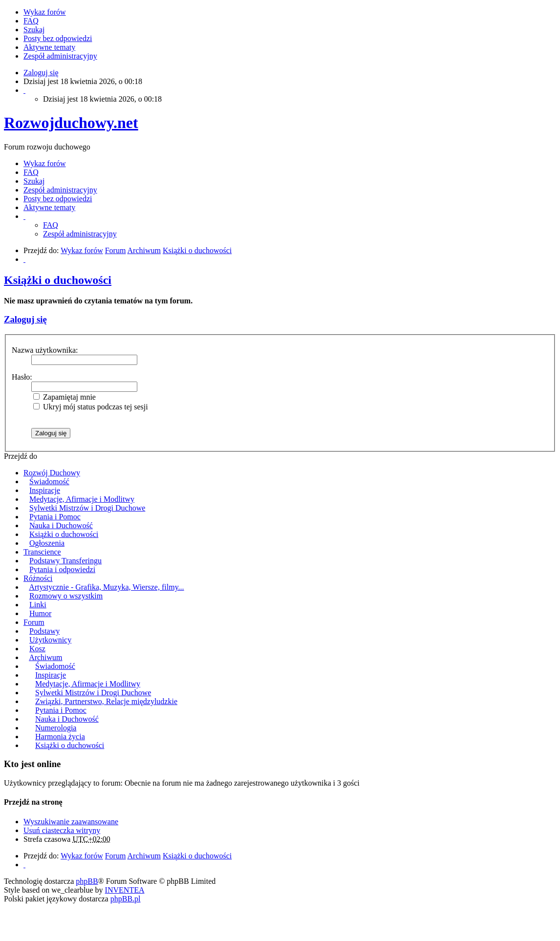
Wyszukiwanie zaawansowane (71, 822)
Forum (34, 622)
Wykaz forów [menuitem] (45, 12)
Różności (38, 578)
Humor (40, 613)
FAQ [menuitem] (31, 21)
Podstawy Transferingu (65, 561)
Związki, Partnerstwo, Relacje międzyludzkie (106, 701)
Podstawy (44, 631)
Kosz (37, 649)
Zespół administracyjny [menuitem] (60, 56)
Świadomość (49, 481)
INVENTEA (125, 890)
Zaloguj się (25, 319)
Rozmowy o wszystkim (66, 596)
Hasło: (22, 377)
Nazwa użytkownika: (45, 350)
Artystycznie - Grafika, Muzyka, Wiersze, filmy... (106, 587)
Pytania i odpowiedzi (62, 569)
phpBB (87, 881)
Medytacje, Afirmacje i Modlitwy (82, 499)
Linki (38, 605)
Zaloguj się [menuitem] (41, 73)
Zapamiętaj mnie (65, 397)
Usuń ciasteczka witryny (62, 830)
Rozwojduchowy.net (71, 123)
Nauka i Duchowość (61, 525)
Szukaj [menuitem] (34, 30)
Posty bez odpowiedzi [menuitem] (58, 38)
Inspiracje (45, 490)
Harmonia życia (60, 737)
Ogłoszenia (47, 543)
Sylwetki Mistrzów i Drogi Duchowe (87, 508)
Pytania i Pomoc (55, 517)
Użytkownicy (50, 640)
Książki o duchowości (58, 280)
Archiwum (45, 657)
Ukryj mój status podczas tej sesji (91, 407)
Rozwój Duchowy (52, 473)
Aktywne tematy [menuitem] (49, 47)
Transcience (42, 552)
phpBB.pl (126, 899)
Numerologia (56, 728)
